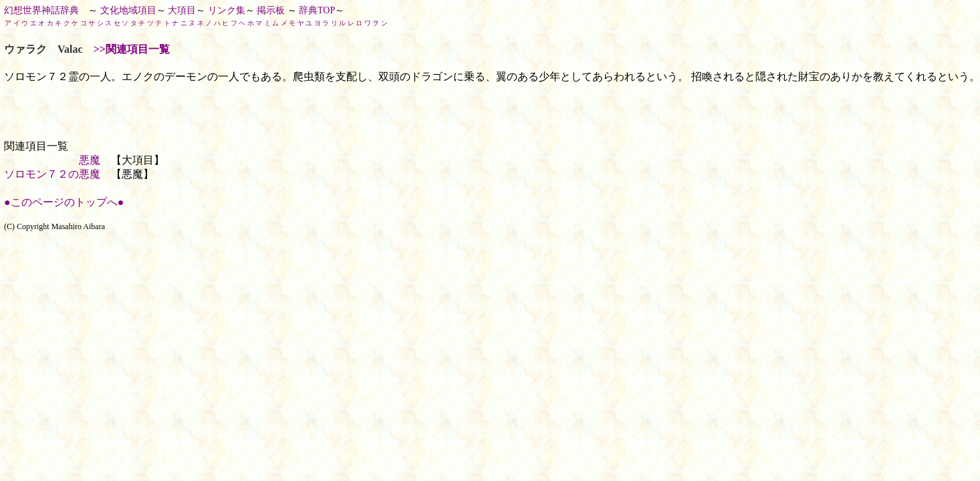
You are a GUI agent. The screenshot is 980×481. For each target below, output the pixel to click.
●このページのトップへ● (64, 202)
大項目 (182, 10)
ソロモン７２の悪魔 (52, 174)
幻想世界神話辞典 (41, 10)
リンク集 (227, 10)
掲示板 (271, 10)
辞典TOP (317, 10)
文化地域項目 (128, 10)
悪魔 (90, 160)
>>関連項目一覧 (132, 49)
